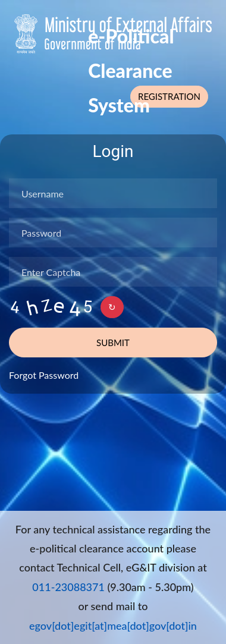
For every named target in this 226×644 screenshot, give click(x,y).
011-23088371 (68, 587)
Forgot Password (44, 375)
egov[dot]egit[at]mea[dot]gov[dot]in (113, 626)
